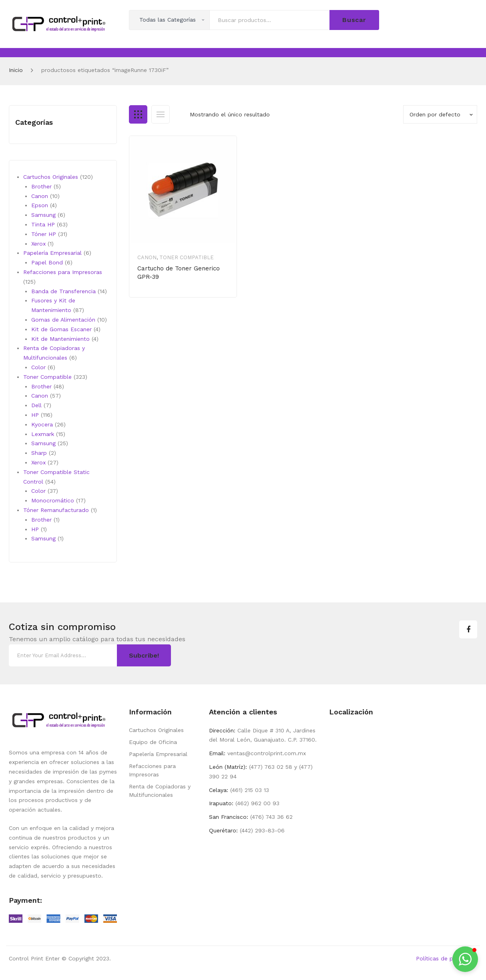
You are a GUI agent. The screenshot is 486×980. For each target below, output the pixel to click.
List (161, 114)
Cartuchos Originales (156, 730)
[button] (465, 959)
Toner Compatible (187, 257)
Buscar (354, 20)
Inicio (16, 70)
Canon (147, 257)
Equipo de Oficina (153, 742)
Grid (138, 114)
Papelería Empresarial (158, 754)
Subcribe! (144, 655)
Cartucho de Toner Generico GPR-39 (179, 273)
